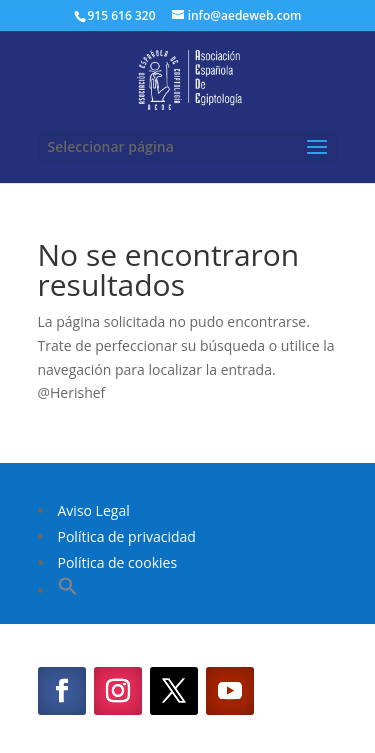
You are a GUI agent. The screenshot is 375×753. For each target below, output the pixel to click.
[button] (68, 590)
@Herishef (72, 392)
